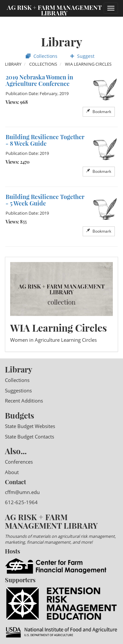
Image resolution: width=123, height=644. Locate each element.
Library (13, 64)
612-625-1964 (21, 502)
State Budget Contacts (30, 437)
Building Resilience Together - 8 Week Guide (45, 140)
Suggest (82, 56)
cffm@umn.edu (22, 492)
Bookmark (99, 112)
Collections (41, 56)
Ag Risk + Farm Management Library (54, 10)
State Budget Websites (30, 426)
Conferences (19, 462)
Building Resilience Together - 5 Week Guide (45, 200)
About (12, 472)
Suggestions (18, 390)
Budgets (20, 415)
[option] (61, 97)
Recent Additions (24, 401)
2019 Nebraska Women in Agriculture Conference (39, 80)
